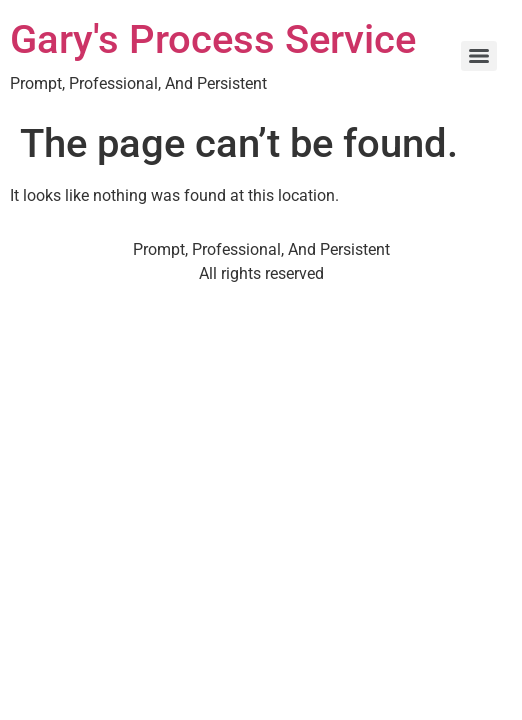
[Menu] (479, 56)
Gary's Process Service (213, 39)
